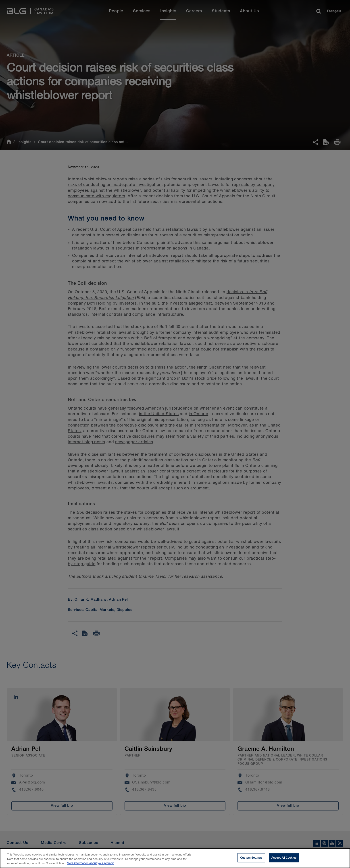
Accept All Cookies (284, 860)
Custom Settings (251, 860)
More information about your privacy (90, 865)
